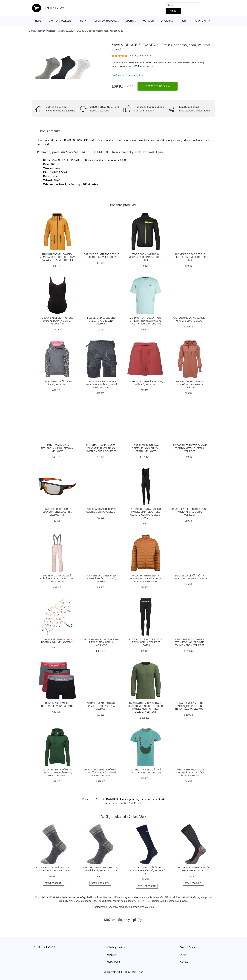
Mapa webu (113, 962)
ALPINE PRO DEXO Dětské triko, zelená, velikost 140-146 (190, 257)
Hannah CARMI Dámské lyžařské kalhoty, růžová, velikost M (57, 579)
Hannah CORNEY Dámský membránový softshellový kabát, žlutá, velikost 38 (57, 257)
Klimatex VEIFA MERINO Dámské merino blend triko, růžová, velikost (190, 706)
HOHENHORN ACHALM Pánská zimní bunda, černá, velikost (101, 642)
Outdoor (148, 21)
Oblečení (52, 31)
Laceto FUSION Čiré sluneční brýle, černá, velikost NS (57, 512)
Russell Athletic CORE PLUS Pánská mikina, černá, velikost (190, 512)
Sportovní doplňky (106, 21)
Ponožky (138, 803)
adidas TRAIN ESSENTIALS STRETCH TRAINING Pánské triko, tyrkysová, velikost (146, 321)
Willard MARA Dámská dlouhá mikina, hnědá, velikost (190, 384)
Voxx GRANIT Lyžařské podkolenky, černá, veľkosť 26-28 (147, 871)
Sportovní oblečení (60, 21)
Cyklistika (167, 21)
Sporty (130, 21)
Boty (83, 21)
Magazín (112, 955)
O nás (183, 955)
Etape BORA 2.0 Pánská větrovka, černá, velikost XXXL (146, 257)
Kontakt (184, 962)
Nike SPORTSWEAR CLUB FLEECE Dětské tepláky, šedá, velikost (190, 773)
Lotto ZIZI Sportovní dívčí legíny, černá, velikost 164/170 (146, 642)
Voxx (122, 66)
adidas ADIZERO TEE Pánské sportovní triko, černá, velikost (190, 448)
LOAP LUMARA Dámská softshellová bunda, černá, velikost (146, 448)
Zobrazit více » (145, 66)
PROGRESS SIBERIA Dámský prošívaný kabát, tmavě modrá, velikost (101, 773)
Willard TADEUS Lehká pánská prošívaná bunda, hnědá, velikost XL (146, 579)
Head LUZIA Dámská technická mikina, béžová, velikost (57, 448)
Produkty (41, 31)
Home (38, 21)
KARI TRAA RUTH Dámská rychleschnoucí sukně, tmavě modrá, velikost (190, 642)
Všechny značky (116, 947)
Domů (32, 31)
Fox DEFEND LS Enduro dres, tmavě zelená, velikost (101, 321)
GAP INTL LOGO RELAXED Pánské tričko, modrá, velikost (101, 579)
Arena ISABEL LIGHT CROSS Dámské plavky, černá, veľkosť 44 (57, 321)
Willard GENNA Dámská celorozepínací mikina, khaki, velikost (57, 773)
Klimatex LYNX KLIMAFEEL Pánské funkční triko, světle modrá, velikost (101, 448)
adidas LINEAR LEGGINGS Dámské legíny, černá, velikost (101, 706)
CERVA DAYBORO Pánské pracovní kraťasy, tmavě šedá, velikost (101, 384)
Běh (184, 21)
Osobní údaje (187, 947)
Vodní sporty (202, 21)
